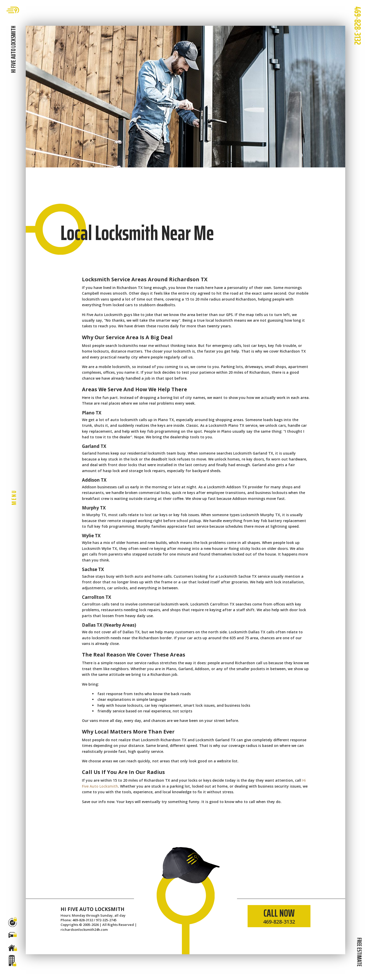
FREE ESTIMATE (359, 952)
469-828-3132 (358, 26)
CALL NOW (279, 915)
